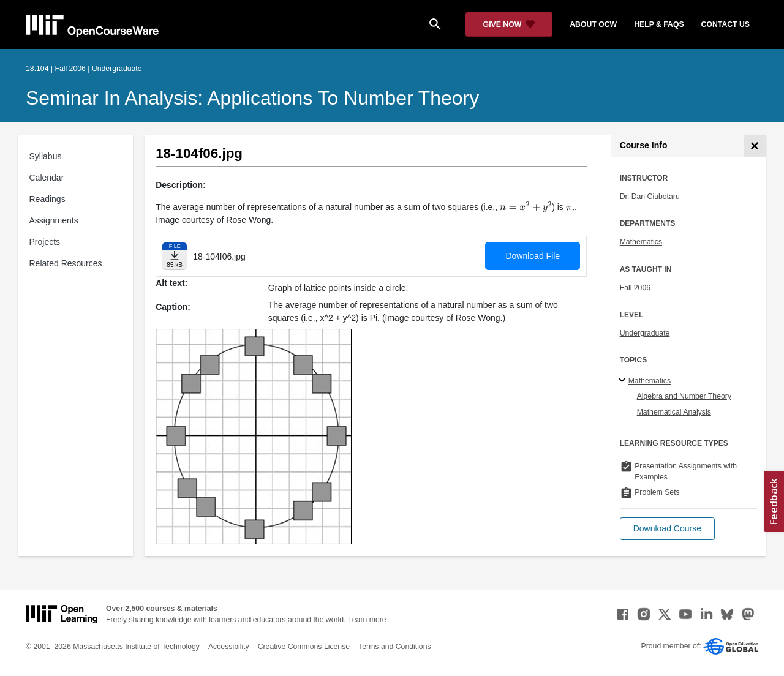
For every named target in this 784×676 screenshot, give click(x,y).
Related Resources (66, 263)
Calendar (47, 178)
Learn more (367, 620)
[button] (667, 529)
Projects (45, 242)
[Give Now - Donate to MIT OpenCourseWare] (509, 24)
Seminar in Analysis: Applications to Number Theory (252, 98)
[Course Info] (755, 146)
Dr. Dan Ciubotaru (650, 197)
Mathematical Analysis (674, 412)
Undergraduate (645, 333)
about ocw (593, 24)
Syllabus (46, 156)
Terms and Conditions (394, 647)
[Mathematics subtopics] (624, 381)
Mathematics (641, 242)
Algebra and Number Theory (684, 396)
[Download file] (175, 256)
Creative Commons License (304, 647)
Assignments (54, 220)
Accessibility (229, 647)
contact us (726, 24)
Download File (533, 256)
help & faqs (659, 24)
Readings (47, 199)
